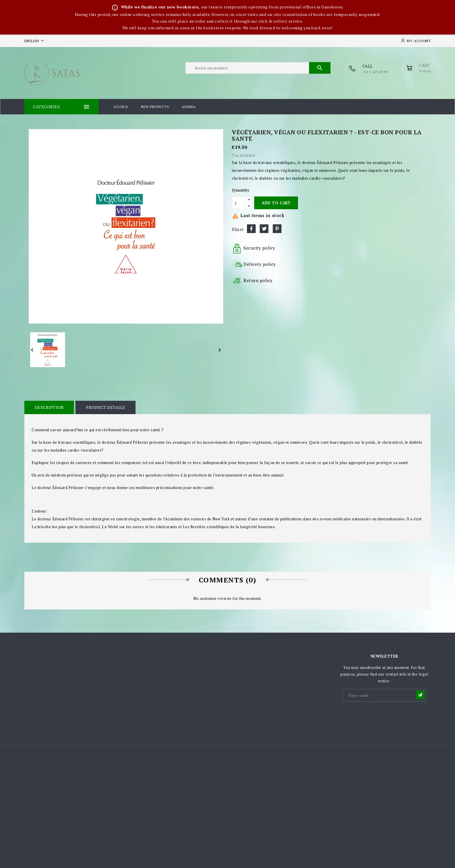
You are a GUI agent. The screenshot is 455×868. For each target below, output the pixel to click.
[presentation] (387, 717)
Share (251, 228)
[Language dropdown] (35, 41)
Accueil (121, 107)
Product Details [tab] (105, 407)
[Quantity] (239, 203)
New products (155, 107)
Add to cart (276, 203)
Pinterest (277, 228)
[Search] (258, 69)
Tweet (264, 228)
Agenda (189, 107)
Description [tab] (49, 407)
